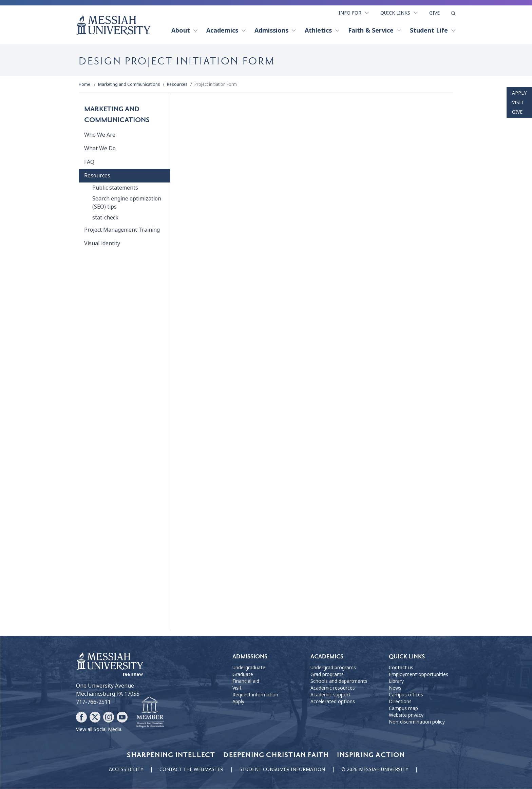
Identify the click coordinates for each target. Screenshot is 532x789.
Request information (255, 695)
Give (434, 13)
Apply (519, 93)
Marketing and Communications (129, 84)
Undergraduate (249, 668)
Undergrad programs (333, 668)
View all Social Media (99, 729)
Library (396, 681)
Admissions (275, 31)
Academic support (330, 695)
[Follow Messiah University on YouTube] (122, 717)
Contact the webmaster (191, 769)
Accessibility (126, 769)
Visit (518, 102)
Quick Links (399, 13)
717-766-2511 (93, 702)
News (395, 688)
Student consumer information (282, 769)
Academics (226, 31)
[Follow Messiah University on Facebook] (81, 717)
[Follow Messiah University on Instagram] (109, 717)
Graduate (243, 674)
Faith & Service (375, 31)
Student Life (433, 31)
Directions (400, 701)
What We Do (100, 148)
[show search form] (453, 13)
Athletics (322, 31)
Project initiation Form (216, 84)
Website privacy (406, 715)
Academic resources (333, 688)
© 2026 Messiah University (375, 769)
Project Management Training (122, 230)
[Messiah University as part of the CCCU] (150, 713)
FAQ (89, 162)
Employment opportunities (419, 674)
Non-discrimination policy (417, 722)
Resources (177, 84)
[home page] (113, 25)
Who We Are (100, 135)
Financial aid (246, 681)
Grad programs (327, 674)
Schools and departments (339, 681)
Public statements (115, 188)
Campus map (403, 708)
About (185, 31)
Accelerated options (333, 701)
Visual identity (102, 243)
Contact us (401, 668)
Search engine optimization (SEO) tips (127, 203)
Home (84, 84)
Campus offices (406, 695)
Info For (354, 13)
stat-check (105, 218)
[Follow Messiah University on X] (95, 717)
